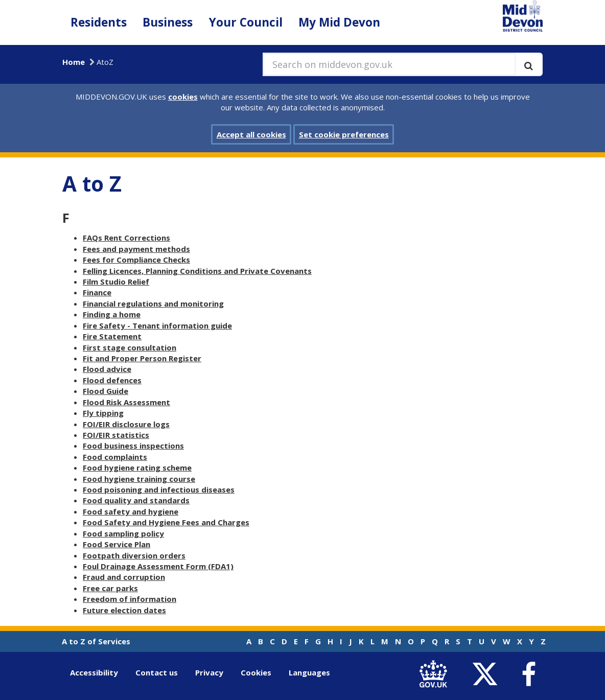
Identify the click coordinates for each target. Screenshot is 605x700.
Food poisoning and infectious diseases (159, 489)
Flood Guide (106, 391)
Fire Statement (112, 336)
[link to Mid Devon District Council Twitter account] (487, 675)
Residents (99, 22)
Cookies (256, 672)
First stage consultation (130, 347)
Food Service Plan (117, 544)
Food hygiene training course (139, 479)
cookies (183, 97)
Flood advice (107, 369)
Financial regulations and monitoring (153, 304)
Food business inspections (133, 446)
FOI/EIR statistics (116, 435)
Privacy (209, 672)
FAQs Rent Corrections (126, 238)
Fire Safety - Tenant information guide (157, 325)
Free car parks (110, 588)
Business (168, 22)
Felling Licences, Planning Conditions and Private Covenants (197, 271)
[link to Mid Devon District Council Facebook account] (528, 674)
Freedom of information (130, 599)
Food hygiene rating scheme (137, 468)
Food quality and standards (136, 500)
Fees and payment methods (136, 249)
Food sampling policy (123, 533)
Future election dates (124, 610)
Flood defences (112, 380)
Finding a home (112, 314)
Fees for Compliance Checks (136, 260)
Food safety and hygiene (131, 511)
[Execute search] (529, 64)
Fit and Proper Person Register (142, 358)
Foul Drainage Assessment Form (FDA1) (158, 566)
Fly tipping (103, 413)
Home (74, 62)
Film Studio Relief (116, 282)
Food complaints (115, 457)
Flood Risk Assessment (126, 402)
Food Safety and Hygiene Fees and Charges (166, 522)
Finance (97, 292)
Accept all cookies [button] (251, 134)
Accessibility (94, 672)
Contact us (157, 672)
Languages (309, 672)
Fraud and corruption (124, 577)
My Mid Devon (339, 22)
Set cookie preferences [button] (344, 134)
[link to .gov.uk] (436, 675)
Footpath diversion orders (134, 555)
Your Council (246, 22)
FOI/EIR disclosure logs (126, 424)
